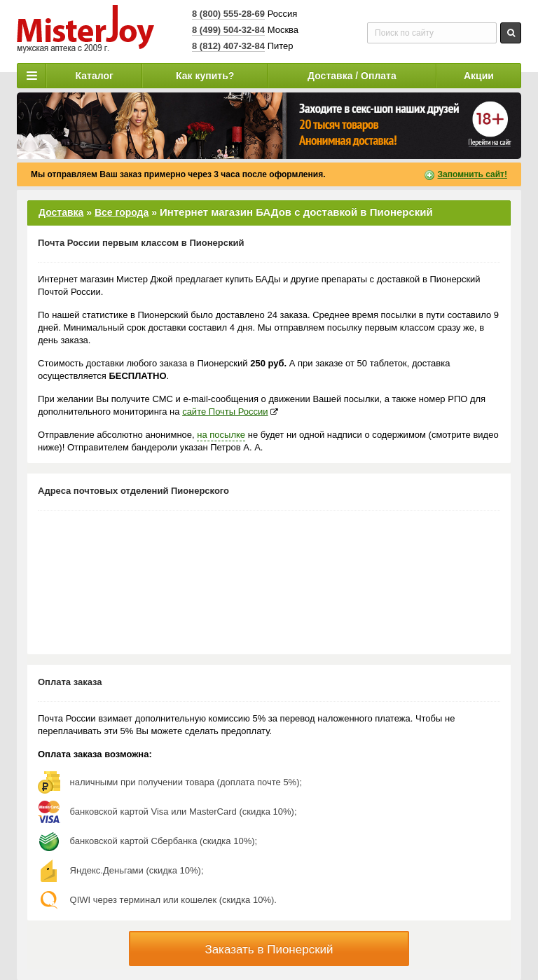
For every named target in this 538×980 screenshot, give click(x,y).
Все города (122, 212)
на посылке (221, 435)
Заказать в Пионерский (269, 950)
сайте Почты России (225, 412)
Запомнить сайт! (473, 174)
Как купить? (205, 76)
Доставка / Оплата (352, 76)
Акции (479, 76)
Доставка (61, 212)
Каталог (95, 76)
